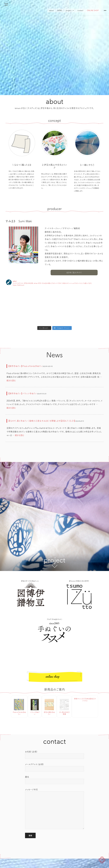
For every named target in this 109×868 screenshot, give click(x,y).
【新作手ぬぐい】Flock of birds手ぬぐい (25, 366)
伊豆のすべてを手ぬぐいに (30, 581)
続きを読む (11, 380)
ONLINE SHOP (93, 10)
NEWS (60, 10)
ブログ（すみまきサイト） (54, 619)
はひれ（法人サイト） (74, 272)
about (51, 10)
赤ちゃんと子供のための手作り (79, 581)
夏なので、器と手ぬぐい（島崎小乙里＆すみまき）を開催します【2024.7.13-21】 (42, 421)
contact (80, 10)
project (68, 10)
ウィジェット (105, 12)
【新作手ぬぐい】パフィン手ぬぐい (23, 393)
